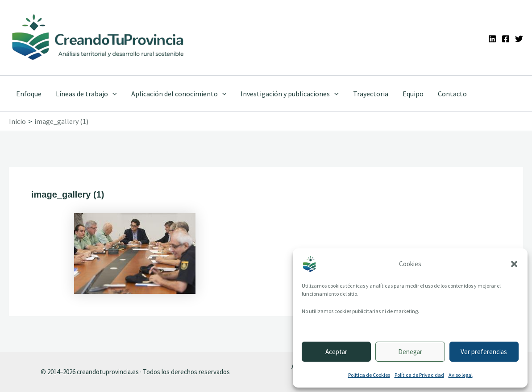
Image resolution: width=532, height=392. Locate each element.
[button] (514, 264)
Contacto (452, 94)
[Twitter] (519, 39)
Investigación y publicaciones (290, 94)
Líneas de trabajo (86, 94)
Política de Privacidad (419, 375)
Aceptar (336, 352)
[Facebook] (506, 39)
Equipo (413, 94)
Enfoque (29, 94)
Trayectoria (371, 94)
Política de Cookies (369, 375)
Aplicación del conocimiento (179, 94)
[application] (112, 94)
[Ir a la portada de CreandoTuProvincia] (98, 38)
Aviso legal (461, 375)
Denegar (410, 352)
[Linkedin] (492, 39)
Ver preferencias (484, 352)
